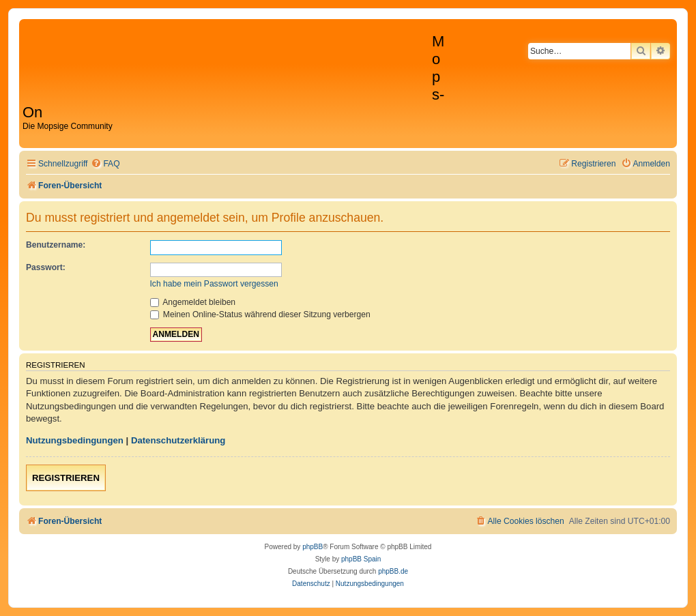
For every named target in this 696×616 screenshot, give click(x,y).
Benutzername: (56, 245)
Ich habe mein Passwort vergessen (214, 284)
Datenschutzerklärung (178, 440)
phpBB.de (393, 571)
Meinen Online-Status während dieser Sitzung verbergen (260, 314)
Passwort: (46, 267)
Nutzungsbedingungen (75, 440)
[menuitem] (105, 164)
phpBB (313, 547)
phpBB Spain (361, 559)
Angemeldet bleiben (193, 302)
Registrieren (66, 478)
